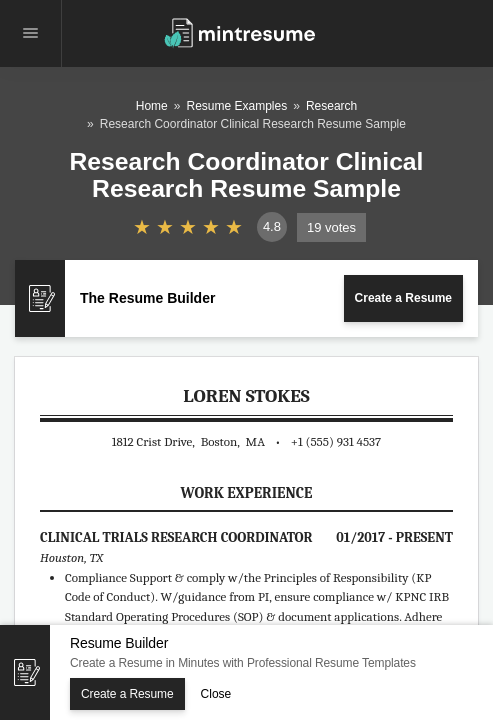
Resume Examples (236, 106)
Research (331, 106)
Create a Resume (403, 298)
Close (216, 694)
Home (152, 106)
